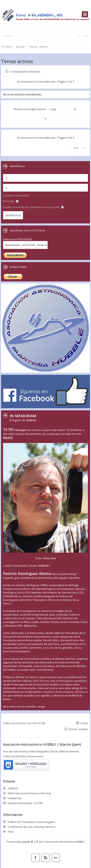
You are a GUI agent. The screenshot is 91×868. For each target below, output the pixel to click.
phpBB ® (28, 842)
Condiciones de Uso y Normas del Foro (32, 827)
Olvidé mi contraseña (16, 195)
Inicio (9, 46)
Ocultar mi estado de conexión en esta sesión (33, 207)
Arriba (84, 723)
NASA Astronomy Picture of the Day (29, 793)
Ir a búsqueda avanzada (25, 71)
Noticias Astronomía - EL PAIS (25, 803)
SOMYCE (13, 788)
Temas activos (39, 46)
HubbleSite (15, 798)
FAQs (11, 832)
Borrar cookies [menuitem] (78, 729)
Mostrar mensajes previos (45, 109)
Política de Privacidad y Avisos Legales (31, 822)
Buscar (21, 46)
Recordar (11, 201)
